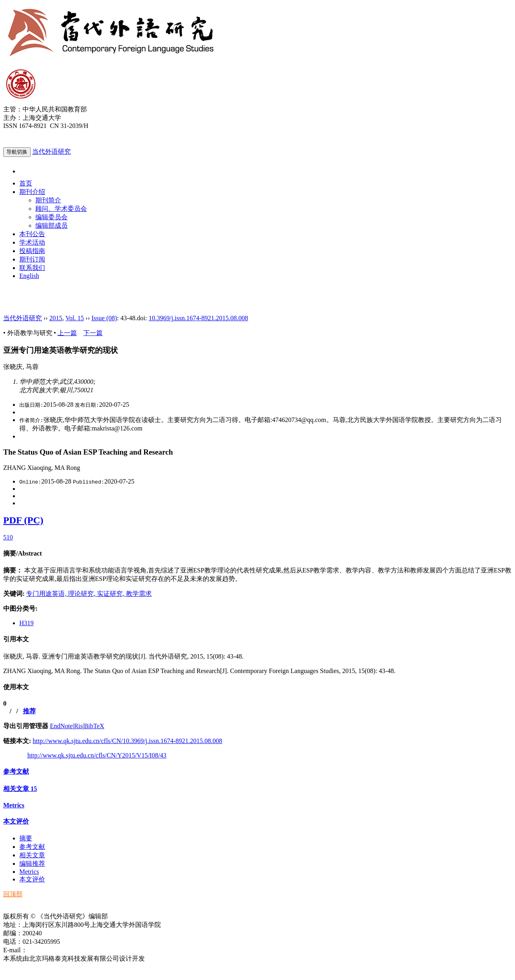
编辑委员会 (51, 217)
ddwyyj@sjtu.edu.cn (54, 950)
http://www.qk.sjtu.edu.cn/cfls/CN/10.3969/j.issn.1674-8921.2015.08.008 (127, 741)
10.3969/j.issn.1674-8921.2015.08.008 (198, 318)
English (29, 276)
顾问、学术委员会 (61, 209)
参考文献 (16, 771)
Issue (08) (104, 318)
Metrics (14, 805)
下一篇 (93, 333)
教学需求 (139, 594)
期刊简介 (48, 200)
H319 (27, 623)
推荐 (29, 711)
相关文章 (20, 789)
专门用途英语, (47, 594)
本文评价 (16, 821)
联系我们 (32, 268)
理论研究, (82, 594)
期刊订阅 (32, 259)
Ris (78, 726)
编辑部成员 (51, 225)
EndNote (61, 726)
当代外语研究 (51, 151)
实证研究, (111, 594)
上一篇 (67, 333)
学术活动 (32, 242)
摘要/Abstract (23, 553)
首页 (26, 183)
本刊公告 (32, 234)
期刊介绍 (32, 192)
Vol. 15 (75, 318)
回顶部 (13, 894)
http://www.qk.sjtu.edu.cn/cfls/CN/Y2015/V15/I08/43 (97, 755)
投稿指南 (32, 251)
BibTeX (94, 726)
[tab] (257, 554)
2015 (56, 318)
